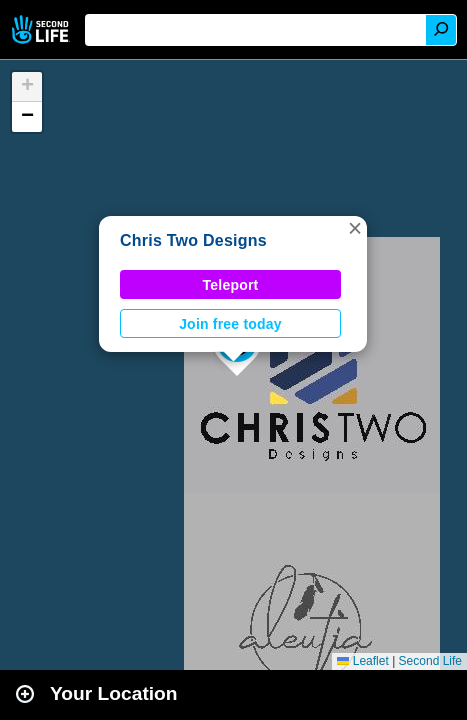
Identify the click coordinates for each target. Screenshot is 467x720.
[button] (355, 228)
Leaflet (362, 661)
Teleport (231, 285)
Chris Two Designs (193, 240)
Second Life (42, 29)
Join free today (230, 324)
